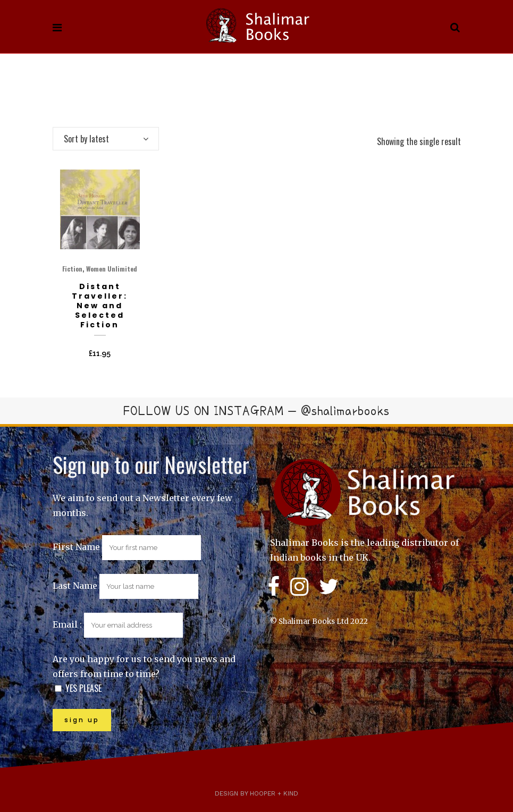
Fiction (72, 269)
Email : (118, 624)
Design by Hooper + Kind (256, 793)
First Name (76, 547)
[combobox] (106, 139)
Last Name (75, 586)
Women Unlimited (112, 269)
